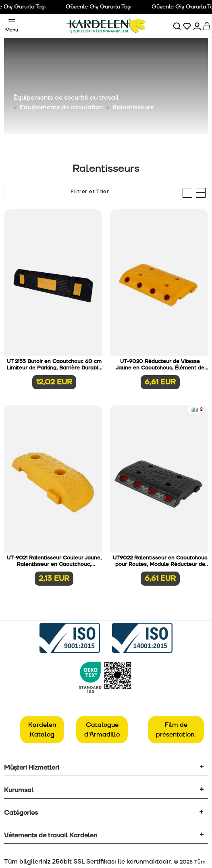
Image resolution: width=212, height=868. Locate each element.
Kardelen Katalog (42, 730)
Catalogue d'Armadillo (102, 730)
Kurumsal (19, 790)
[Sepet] (207, 26)
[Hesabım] (198, 26)
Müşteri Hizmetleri (32, 768)
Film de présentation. (176, 730)
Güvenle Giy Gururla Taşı (103, 7)
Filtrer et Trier (90, 192)
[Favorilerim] (188, 26)
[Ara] (178, 26)
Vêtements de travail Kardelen (51, 835)
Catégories (21, 813)
